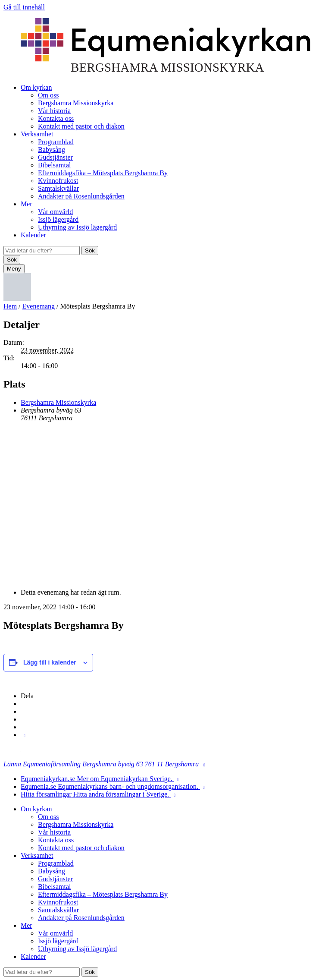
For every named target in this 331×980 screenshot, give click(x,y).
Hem (10, 306)
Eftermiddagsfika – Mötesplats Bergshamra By (103, 173)
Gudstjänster (55, 157)
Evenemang (39, 306)
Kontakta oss (56, 118)
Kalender (33, 235)
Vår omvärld (55, 212)
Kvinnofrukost (58, 181)
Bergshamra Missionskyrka (76, 103)
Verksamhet (37, 134)
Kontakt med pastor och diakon (81, 126)
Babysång (52, 150)
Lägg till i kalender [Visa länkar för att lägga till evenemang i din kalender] (50, 662)
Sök (90, 251)
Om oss (48, 95)
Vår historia (54, 111)
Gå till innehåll (24, 7)
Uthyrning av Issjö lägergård (77, 227)
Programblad (56, 142)
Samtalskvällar (58, 188)
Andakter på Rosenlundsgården (81, 196)
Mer (27, 204)
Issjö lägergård (58, 219)
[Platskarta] (165, 504)
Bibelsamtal (54, 165)
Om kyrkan (36, 87)
